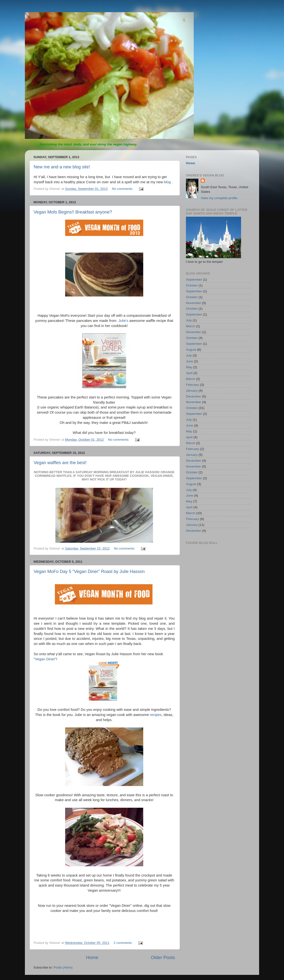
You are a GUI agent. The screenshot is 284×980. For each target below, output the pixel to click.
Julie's (123, 321)
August (191, 350)
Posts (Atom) (63, 967)
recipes (156, 715)
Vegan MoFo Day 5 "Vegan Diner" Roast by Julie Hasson (89, 572)
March (191, 326)
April (189, 373)
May (189, 367)
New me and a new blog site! (62, 167)
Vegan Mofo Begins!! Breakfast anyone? (73, 212)
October (192, 285)
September (194, 280)
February (193, 385)
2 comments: (124, 943)
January (192, 391)
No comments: (123, 189)
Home (92, 957)
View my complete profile (219, 198)
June (189, 361)
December (193, 396)
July (189, 320)
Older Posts (163, 957)
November (193, 303)
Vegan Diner (45, 659)
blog (168, 182)
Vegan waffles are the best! (60, 463)
